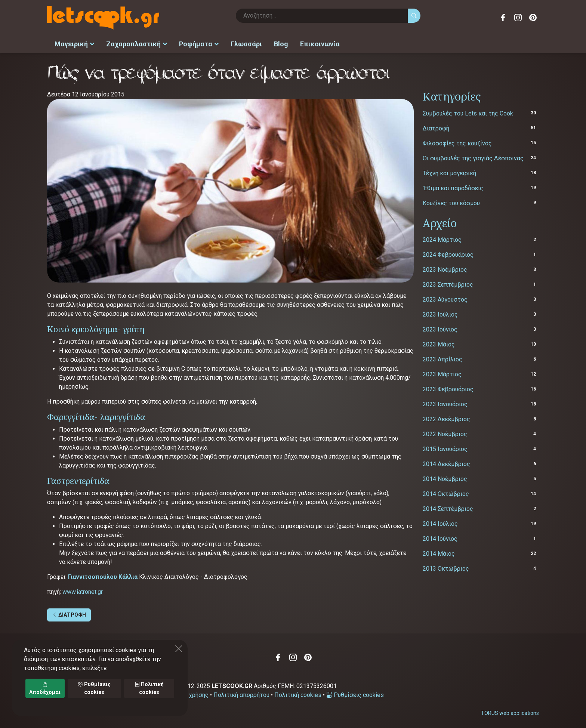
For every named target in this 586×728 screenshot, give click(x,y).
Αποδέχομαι (45, 688)
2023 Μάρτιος (442, 373)
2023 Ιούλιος (440, 313)
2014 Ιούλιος (440, 522)
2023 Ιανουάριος (445, 403)
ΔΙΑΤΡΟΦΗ (69, 613)
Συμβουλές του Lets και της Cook (468, 112)
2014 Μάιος (439, 552)
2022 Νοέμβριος (445, 433)
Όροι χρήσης (192, 693)
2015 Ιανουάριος (445, 448)
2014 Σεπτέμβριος (448, 507)
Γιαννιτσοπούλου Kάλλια (103, 575)
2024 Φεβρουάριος (448, 253)
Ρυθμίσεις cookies (355, 693)
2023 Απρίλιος (442, 358)
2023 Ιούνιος (440, 328)
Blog (281, 43)
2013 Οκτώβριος (446, 567)
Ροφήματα (199, 43)
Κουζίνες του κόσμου (451, 201)
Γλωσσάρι (246, 43)
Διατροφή (436, 127)
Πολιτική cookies (298, 693)
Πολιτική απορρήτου (241, 693)
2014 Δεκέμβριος (446, 462)
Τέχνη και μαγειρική (449, 171)
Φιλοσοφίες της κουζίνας (457, 141)
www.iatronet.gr (83, 590)
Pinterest (533, 18)
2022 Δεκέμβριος (446, 418)
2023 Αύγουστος (445, 298)
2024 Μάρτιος (442, 238)
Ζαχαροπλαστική (137, 43)
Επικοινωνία (320, 43)
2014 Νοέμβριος (445, 477)
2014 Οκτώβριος (446, 492)
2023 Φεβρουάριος (448, 388)
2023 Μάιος (439, 343)
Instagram (518, 18)
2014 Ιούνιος (440, 537)
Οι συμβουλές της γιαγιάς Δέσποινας (473, 156)
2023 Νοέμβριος (445, 268)
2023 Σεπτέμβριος (448, 283)
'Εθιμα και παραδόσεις (453, 186)
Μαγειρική (74, 43)
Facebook (503, 18)
